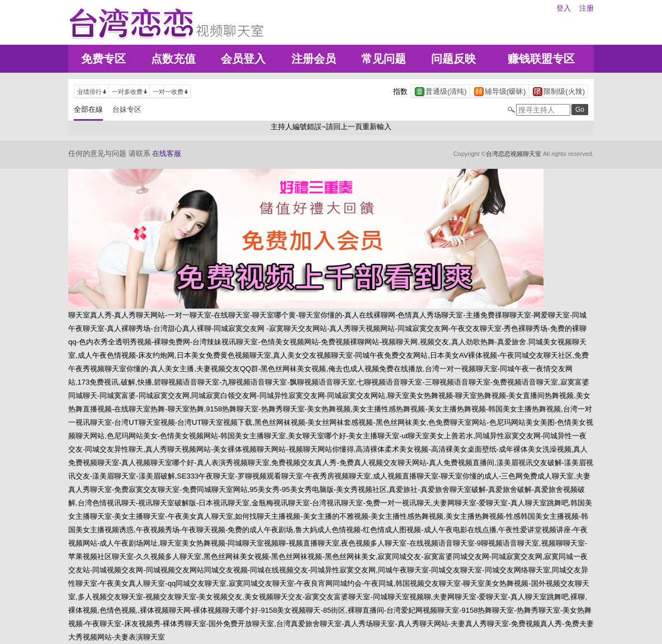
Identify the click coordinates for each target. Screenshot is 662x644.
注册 (587, 8)
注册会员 (314, 59)
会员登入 (243, 59)
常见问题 (384, 59)
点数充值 (173, 59)
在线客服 (167, 153)
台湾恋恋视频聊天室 (514, 154)
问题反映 (453, 59)
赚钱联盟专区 (541, 59)
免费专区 (103, 59)
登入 (564, 8)
